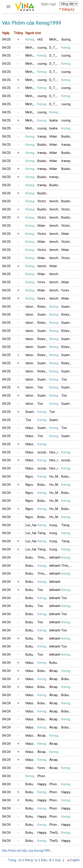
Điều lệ (46, 860)
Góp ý (60, 860)
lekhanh (55, 558)
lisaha (53, 120)
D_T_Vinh (55, 48)
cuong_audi (43, 48)
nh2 (40, 40)
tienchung (55, 201)
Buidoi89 (67, 137)
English (75, 860)
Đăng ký (68, 9)
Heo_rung (55, 452)
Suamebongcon (67, 307)
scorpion (43, 452)
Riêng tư (31, 860)
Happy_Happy (43, 784)
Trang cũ (15, 860)
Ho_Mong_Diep (55, 477)
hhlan (53, 137)
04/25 (6, 40)
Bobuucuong (67, 477)
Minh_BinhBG (55, 40)
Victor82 (43, 201)
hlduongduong (31, 428)
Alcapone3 (55, 671)
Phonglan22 (43, 776)
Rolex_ (42, 307)
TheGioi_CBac (55, 833)
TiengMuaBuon (67, 525)
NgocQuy (31, 477)
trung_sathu (55, 525)
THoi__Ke (43, 558)
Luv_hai (31, 525)
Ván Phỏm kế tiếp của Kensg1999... (27, 851)
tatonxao (31, 307)
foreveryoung (43, 282)
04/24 (6, 460)
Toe (64, 380)
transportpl (43, 137)
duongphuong (67, 40)
